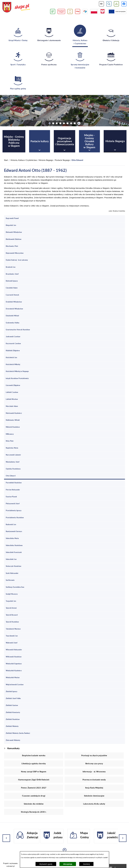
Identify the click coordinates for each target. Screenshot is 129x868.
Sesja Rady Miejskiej (94, 788)
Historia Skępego (46, 160)
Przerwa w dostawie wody (94, 780)
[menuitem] (14, 141)
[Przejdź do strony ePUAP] (85, 12)
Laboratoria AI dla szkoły (94, 804)
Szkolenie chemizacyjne (94, 796)
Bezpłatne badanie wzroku (34, 755)
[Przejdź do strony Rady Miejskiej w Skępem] (61, 12)
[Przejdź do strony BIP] (78, 12)
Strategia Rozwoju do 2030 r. (34, 812)
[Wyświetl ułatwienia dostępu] (101, 4)
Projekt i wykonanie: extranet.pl (11, 865)
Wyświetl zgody (46, 864)
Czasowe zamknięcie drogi (34, 796)
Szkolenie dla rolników (34, 804)
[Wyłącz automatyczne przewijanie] (79, 123)
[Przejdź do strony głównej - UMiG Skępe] (16, 7)
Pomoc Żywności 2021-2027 (34, 788)
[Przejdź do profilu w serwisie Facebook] (124, 4)
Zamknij (86, 864)
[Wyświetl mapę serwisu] (116, 4)
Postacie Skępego (62, 160)
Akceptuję (68, 864)
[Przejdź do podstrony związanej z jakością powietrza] (53, 12)
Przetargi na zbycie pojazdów (94, 755)
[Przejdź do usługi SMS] (70, 12)
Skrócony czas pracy (94, 763)
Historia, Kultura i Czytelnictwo (24, 160)
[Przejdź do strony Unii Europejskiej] (117, 12)
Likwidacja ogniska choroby (34, 763)
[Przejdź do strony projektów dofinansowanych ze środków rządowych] (98, 12)
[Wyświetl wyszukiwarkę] (109, 4)
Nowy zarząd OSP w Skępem (34, 772)
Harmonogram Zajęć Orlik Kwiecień (34, 780)
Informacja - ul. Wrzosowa (94, 772)
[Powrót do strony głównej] (6, 160)
